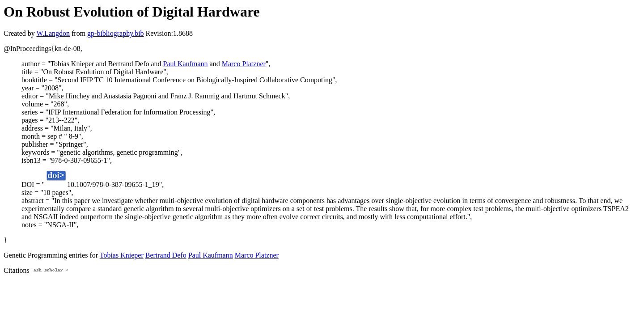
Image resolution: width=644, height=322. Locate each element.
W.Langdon (53, 33)
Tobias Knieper (122, 255)
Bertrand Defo (166, 255)
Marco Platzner (244, 64)
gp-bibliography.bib (116, 33)
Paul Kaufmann (186, 64)
